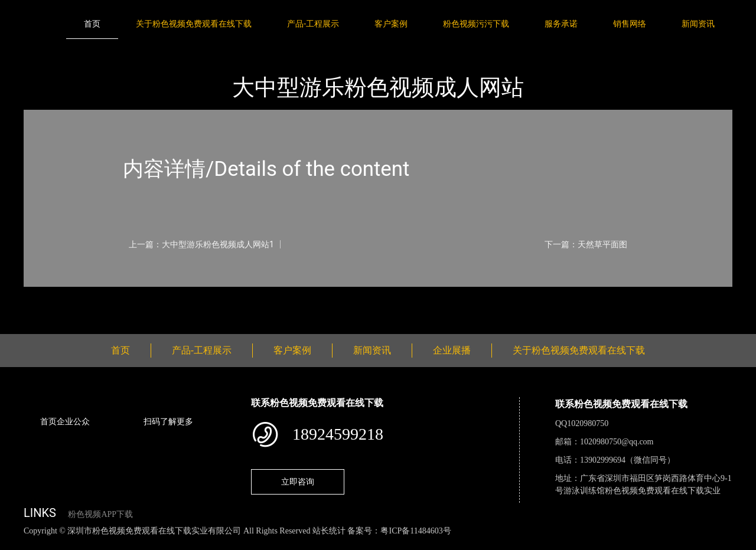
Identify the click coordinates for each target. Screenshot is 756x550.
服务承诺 (561, 24)
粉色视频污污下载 (476, 24)
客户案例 (391, 24)
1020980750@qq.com (617, 442)
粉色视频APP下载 (100, 514)
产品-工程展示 (313, 24)
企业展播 (452, 350)
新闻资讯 (698, 24)
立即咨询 (298, 482)
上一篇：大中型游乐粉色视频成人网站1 (201, 244)
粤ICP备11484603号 (416, 531)
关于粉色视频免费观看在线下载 (194, 24)
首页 (92, 24)
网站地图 (18, 544)
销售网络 (630, 24)
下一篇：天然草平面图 (586, 244)
